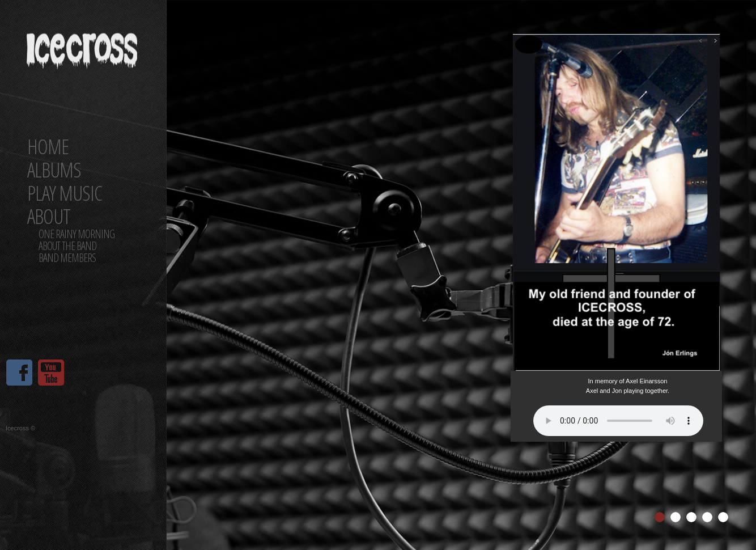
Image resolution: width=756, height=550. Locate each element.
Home (48, 147)
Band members (67, 258)
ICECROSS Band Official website (83, 61)
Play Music (65, 193)
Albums (54, 170)
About (49, 216)
